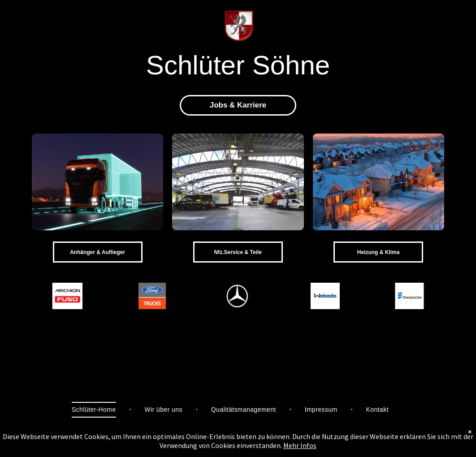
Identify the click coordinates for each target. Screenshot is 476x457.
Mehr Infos (300, 445)
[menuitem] (95, 410)
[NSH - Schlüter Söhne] (97, 182)
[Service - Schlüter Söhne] (238, 182)
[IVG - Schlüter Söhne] (379, 182)
